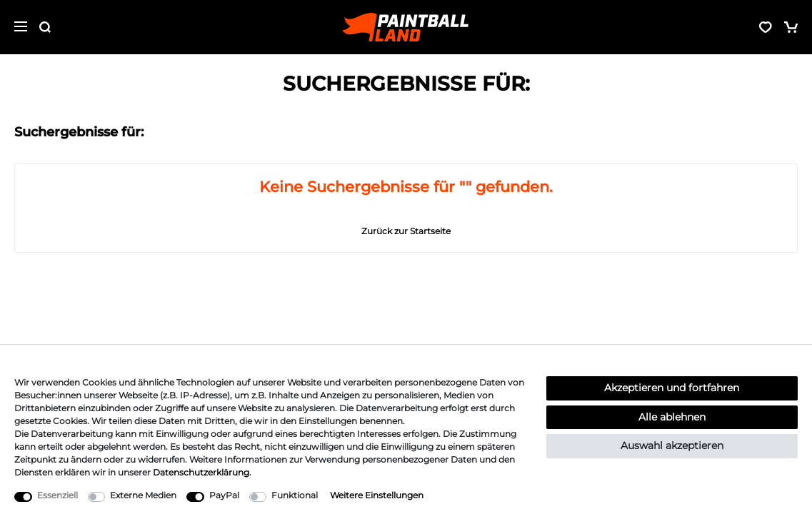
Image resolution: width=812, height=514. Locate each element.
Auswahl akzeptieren (672, 445)
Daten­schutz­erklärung (201, 472)
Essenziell (57, 495)
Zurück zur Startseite (406, 231)
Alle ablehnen (672, 417)
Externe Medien (143, 495)
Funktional (295, 495)
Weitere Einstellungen (377, 495)
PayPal (224, 495)
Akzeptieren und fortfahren (672, 388)
